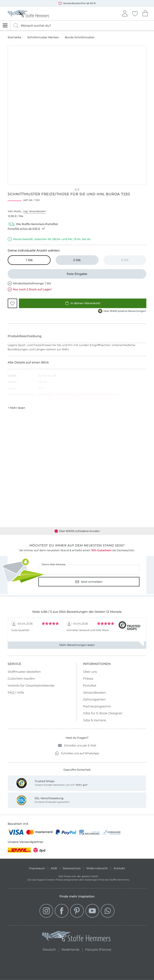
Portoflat (90, 686)
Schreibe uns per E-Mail (77, 745)
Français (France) (98, 949)
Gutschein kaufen (21, 679)
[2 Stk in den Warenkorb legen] (77, 260)
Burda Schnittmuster (80, 37)
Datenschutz (72, 868)
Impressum (37, 868)
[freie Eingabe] (77, 274)
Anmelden (125, 13)
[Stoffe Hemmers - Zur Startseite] (76, 937)
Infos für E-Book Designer (103, 713)
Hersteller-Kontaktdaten (20, 402)
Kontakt (119, 868)
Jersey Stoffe (64, 394)
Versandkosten (94, 693)
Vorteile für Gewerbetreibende (31, 686)
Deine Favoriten (135, 13)
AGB (54, 868)
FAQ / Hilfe (16, 693)
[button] (12, 303)
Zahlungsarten (94, 699)
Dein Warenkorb (145, 13)
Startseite (14, 37)
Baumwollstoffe (108, 394)
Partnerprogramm (97, 706)
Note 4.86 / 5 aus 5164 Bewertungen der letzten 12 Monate (77, 612)
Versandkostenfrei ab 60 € (77, 3)
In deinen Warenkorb (83, 303)
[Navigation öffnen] (5, 26)
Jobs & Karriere (94, 720)
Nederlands (70, 949)
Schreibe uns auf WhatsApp (77, 753)
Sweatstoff (45, 394)
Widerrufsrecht (97, 868)
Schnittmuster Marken (43, 37)
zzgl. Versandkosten (34, 211)
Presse (88, 679)
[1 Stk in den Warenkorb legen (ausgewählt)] (29, 260)
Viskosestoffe (85, 394)
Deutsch (49, 949)
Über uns (90, 672)
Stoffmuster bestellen (24, 672)
